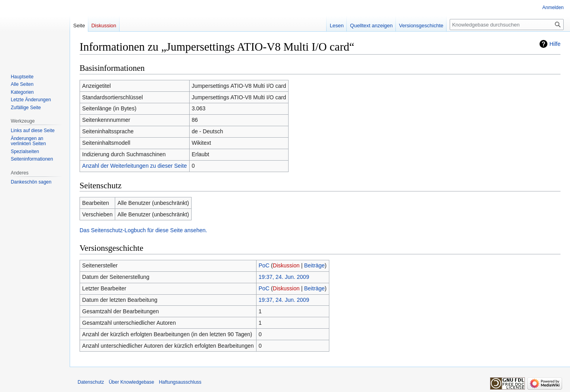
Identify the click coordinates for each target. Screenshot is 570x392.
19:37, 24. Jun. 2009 (284, 277)
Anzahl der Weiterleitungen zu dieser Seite (135, 166)
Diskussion (286, 265)
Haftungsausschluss (180, 382)
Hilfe (555, 44)
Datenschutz (91, 382)
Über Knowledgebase (132, 382)
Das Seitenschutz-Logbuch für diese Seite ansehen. (143, 230)
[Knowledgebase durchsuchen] (507, 25)
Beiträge (314, 265)
